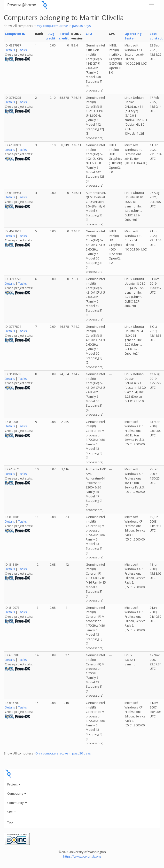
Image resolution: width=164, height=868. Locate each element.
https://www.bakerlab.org (82, 856)
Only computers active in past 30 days (63, 26)
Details (10, 50)
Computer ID (15, 34)
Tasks (23, 50)
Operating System (133, 36)
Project (14, 784)
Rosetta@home (22, 5)
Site (12, 812)
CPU (89, 34)
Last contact (156, 36)
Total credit (64, 36)
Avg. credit (51, 36)
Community (17, 803)
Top (10, 822)
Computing (17, 793)
